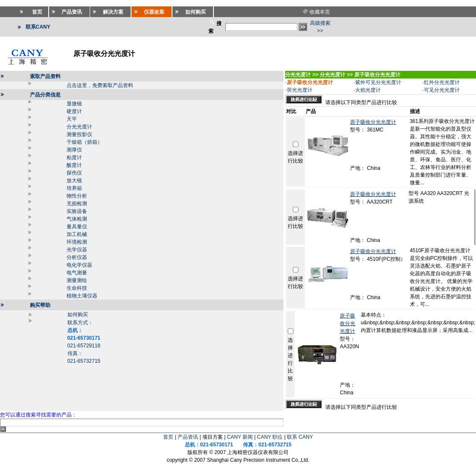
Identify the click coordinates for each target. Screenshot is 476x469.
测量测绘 (77, 280)
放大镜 (74, 181)
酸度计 (74, 165)
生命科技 (77, 288)
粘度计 (74, 157)
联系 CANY (300, 437)
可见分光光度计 (442, 90)
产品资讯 (188, 437)
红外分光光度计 (442, 82)
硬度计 (74, 111)
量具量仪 (77, 227)
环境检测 (77, 242)
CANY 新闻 (240, 437)
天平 (72, 119)
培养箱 (74, 188)
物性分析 (77, 196)
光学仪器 (77, 250)
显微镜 (74, 104)
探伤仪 (74, 173)
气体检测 (77, 219)
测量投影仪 (79, 134)
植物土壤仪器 (82, 296)
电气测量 (77, 273)
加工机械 (77, 234)
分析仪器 (77, 257)
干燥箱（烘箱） (85, 142)
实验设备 (77, 211)
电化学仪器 (79, 265)
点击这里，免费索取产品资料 (100, 85)
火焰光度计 (368, 90)
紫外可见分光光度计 (378, 82)
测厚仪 (74, 150)
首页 (168, 437)
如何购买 (78, 315)
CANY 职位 (270, 437)
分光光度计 (79, 127)
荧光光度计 (300, 90)
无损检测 (77, 204)
